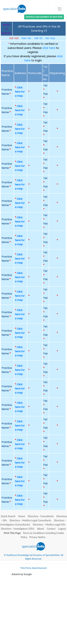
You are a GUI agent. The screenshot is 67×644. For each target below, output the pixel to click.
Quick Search (8, 516)
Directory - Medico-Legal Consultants (30, 520)
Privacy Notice (37, 537)
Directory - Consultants (41, 516)
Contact (51, 529)
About (41, 529)
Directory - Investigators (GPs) (18, 529)
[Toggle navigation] (60, 9)
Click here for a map (20, 92)
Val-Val (14, 38)
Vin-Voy (50, 38)
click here (49, 48)
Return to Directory (6, 29)
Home (22, 516)
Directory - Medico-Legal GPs (49, 525)
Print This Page (12, 533)
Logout (62, 529)
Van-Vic (26, 38)
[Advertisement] (33, 610)
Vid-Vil (38, 38)
